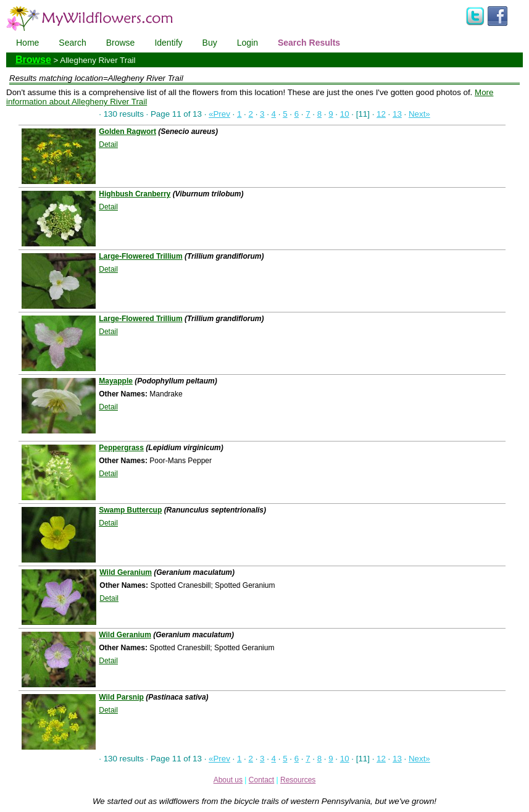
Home (27, 43)
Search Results (309, 43)
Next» (419, 114)
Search (72, 43)
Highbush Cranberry (135, 194)
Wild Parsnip (121, 697)
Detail (108, 144)
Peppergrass (121, 448)
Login (248, 43)
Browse (121, 43)
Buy (210, 43)
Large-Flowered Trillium (140, 256)
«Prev (219, 114)
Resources (298, 780)
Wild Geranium (126, 572)
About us (228, 780)
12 (381, 114)
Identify (168, 43)
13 (397, 114)
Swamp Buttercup (130, 510)
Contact (261, 780)
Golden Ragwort (127, 132)
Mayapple (116, 381)
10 (345, 114)
